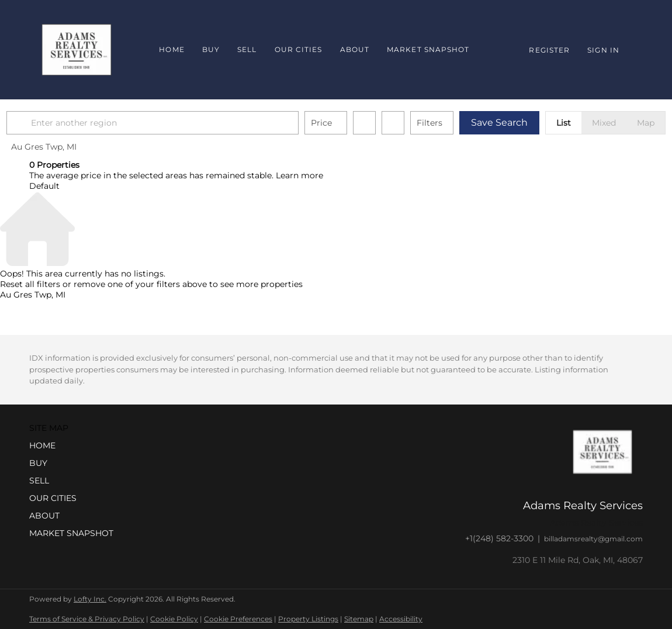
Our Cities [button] (299, 49)
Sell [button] (247, 49)
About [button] (355, 49)
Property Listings (308, 619)
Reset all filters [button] (30, 284)
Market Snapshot (428, 49)
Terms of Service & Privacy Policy (87, 619)
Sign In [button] (603, 50)
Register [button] (549, 50)
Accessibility (401, 619)
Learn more (299, 175)
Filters (452, 123)
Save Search (522, 122)
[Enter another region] (180, 123)
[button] (43, 123)
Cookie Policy (174, 619)
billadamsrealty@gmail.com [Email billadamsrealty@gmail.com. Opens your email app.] (593, 539)
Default (44, 186)
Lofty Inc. (90, 599)
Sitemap (359, 619)
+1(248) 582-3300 (499, 538)
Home (172, 49)
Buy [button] (211, 49)
